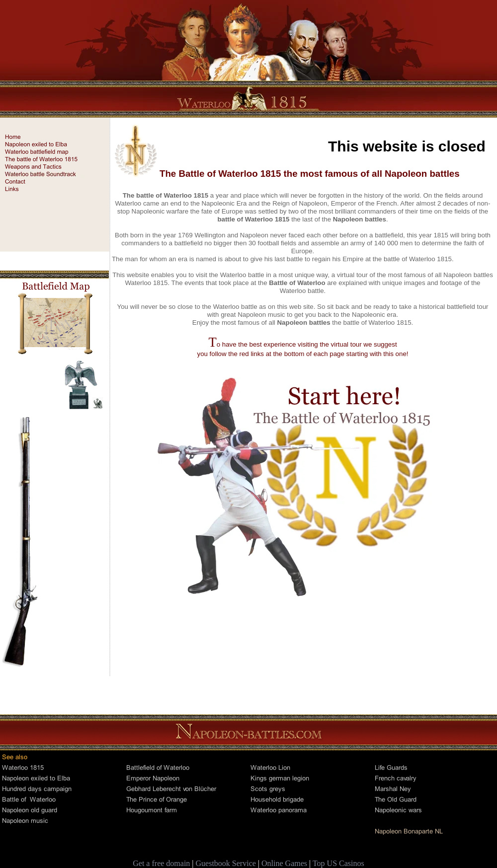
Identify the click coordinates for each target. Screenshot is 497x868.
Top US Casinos (338, 863)
